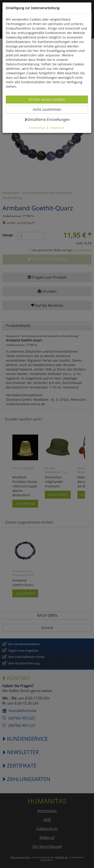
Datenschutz (37, 128)
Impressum (57, 128)
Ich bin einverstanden (47, 99)
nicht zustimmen (50, 109)
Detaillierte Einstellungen (47, 119)
